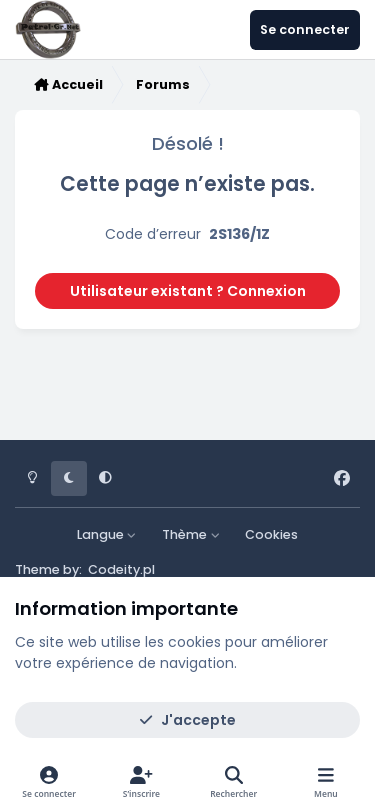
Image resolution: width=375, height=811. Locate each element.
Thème (191, 534)
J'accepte (187, 720)
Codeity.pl (121, 569)
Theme (37, 569)
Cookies (271, 534)
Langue (107, 534)
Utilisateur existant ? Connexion (188, 291)
